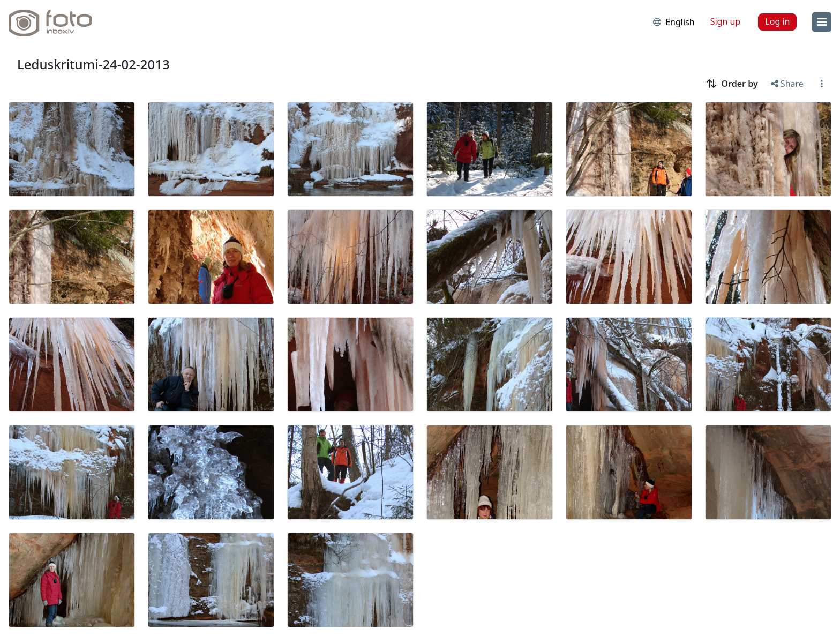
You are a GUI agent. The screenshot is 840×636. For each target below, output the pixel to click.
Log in (777, 21)
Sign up (726, 21)
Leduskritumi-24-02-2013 (93, 64)
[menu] (822, 22)
